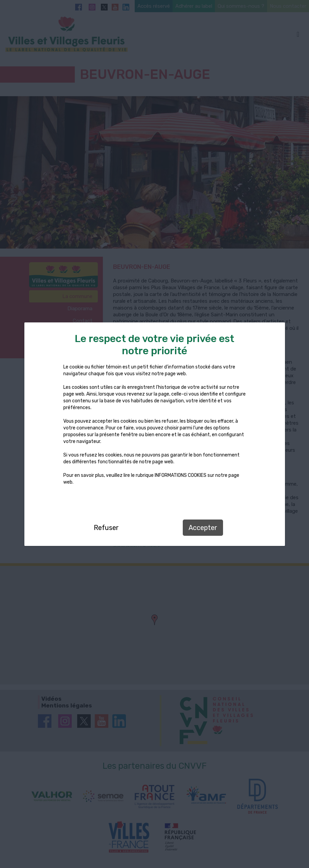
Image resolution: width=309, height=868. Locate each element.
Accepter (203, 528)
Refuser (106, 528)
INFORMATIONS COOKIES (181, 475)
